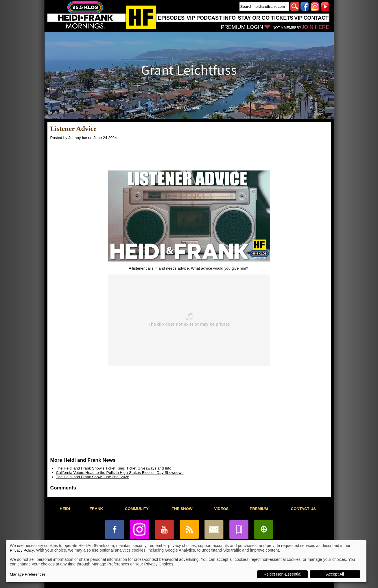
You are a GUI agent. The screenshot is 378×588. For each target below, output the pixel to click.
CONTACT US (303, 509)
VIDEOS (221, 509)
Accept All (335, 574)
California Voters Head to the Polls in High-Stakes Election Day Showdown (120, 473)
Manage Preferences (28, 574)
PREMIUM (259, 509)
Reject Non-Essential (282, 574)
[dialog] (186, 561)
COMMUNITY (137, 509)
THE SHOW (182, 509)
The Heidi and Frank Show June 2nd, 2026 (93, 477)
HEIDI (65, 509)
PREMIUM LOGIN (242, 27)
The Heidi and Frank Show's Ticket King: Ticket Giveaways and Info (114, 468)
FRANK (96, 509)
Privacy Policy (22, 550)
